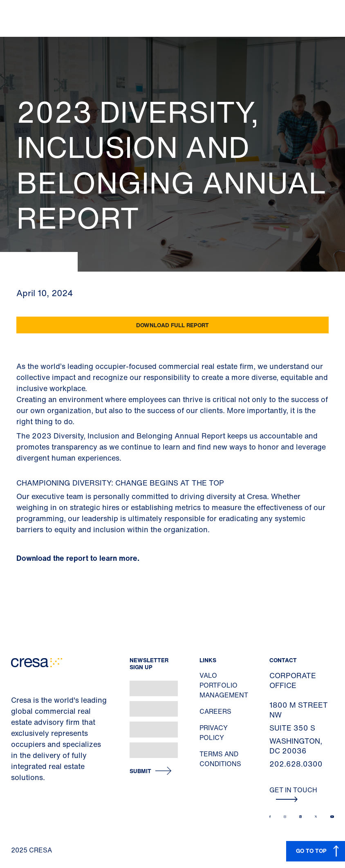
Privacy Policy (214, 733)
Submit (140, 771)
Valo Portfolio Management (224, 685)
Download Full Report (172, 325)
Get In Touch (293, 794)
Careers (215, 711)
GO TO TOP (311, 851)
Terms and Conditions (220, 759)
